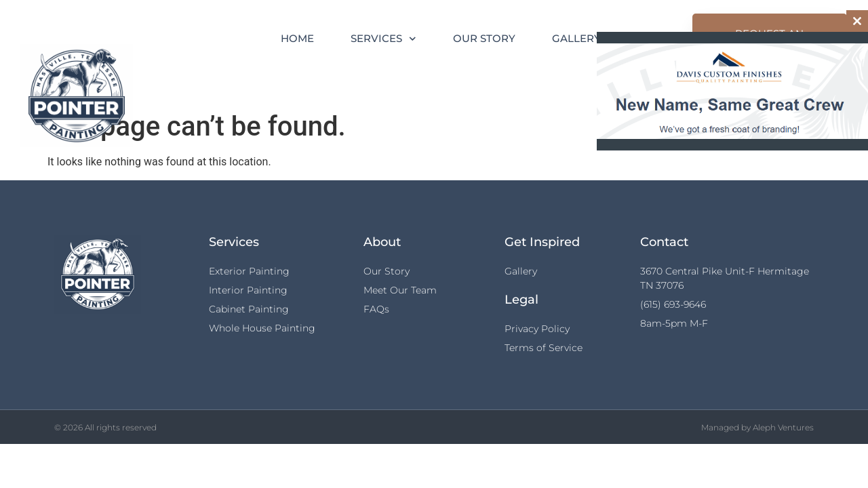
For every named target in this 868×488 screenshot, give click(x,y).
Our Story (484, 38)
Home (297, 38)
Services (383, 39)
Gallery (576, 38)
